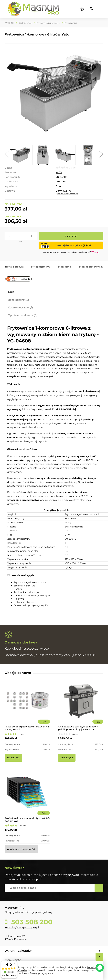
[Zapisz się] (99, 888)
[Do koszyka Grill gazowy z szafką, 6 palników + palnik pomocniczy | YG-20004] (67, 758)
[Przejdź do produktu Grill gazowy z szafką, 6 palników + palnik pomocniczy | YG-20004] (81, 705)
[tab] (54, 292)
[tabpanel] (54, 466)
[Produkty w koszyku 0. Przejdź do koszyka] (82, 9)
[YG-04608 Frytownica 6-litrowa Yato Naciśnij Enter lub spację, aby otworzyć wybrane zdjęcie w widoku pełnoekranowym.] (54, 93)
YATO (59, 172)
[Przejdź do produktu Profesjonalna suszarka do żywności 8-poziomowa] (27, 797)
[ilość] (21, 236)
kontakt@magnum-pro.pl (22, 928)
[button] (7, 155)
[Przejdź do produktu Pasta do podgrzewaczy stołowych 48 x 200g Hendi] (27, 705)
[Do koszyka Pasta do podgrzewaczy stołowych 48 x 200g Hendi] (13, 758)
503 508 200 (31, 922)
